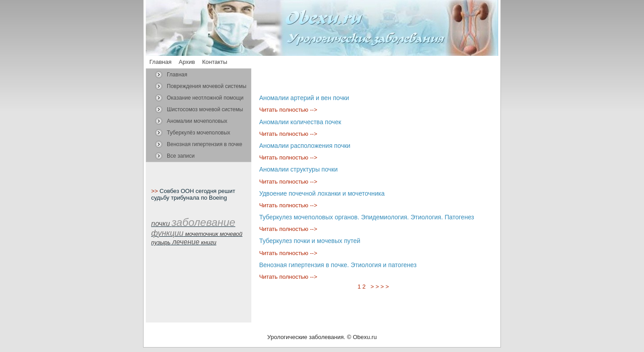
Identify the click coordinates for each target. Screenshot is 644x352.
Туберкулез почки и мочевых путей (309, 241)
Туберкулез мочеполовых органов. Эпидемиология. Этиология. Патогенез (366, 217)
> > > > (380, 287)
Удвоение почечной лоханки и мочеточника (322, 193)
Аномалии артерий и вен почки (304, 98)
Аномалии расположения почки (305, 146)
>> (155, 191)
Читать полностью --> (288, 110)
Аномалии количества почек (300, 122)
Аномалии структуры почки (298, 169)
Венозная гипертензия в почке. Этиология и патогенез (338, 265)
